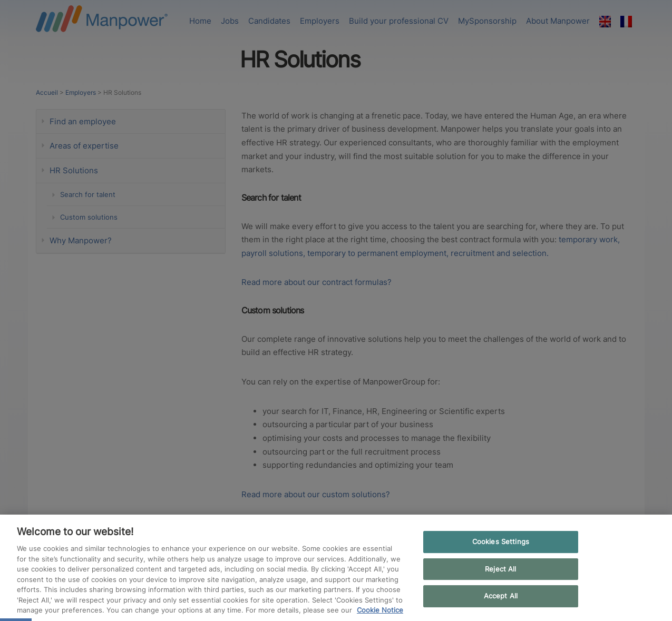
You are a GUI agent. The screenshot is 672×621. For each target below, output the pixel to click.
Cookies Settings (501, 541)
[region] (336, 568)
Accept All (501, 596)
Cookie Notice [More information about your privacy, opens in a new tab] (380, 610)
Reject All (500, 569)
